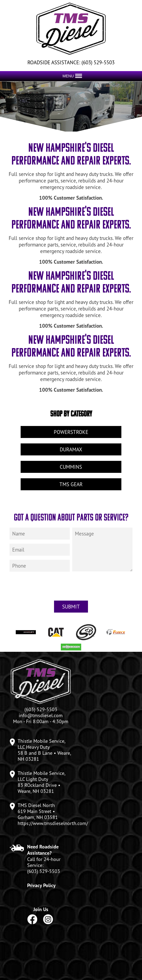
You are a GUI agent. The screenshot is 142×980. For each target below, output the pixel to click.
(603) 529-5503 (44, 871)
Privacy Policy (41, 885)
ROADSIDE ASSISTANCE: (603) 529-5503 (71, 62)
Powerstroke (71, 432)
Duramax (71, 449)
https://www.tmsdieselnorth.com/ (53, 823)
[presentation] (71, 589)
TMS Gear (71, 484)
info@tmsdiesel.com (41, 715)
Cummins (71, 467)
